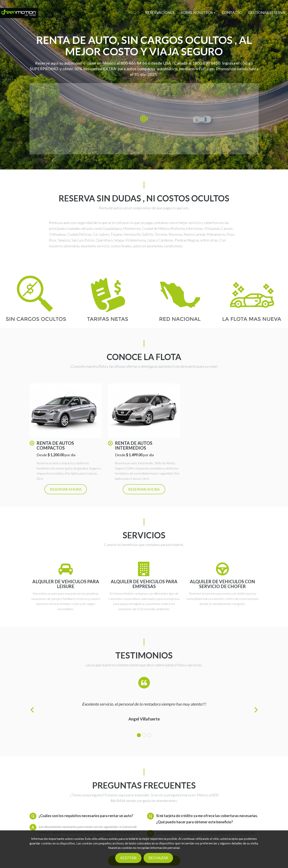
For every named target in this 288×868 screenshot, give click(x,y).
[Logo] (19, 13)
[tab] (139, 735)
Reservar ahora (66, 489)
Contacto (232, 12)
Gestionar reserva (266, 12)
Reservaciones (160, 12)
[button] (198, 12)
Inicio (133, 12)
